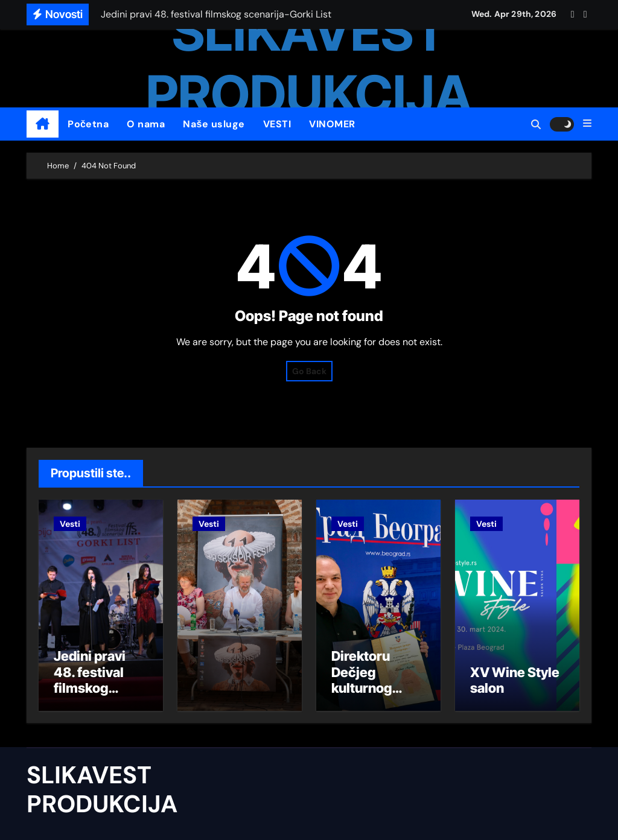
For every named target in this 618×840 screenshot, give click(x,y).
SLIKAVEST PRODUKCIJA (102, 789)
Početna (88, 124)
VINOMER (332, 124)
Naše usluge (214, 124)
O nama (146, 124)
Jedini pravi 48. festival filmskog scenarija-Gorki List (90, 688)
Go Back (309, 371)
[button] (587, 124)
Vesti (70, 524)
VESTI (277, 124)
